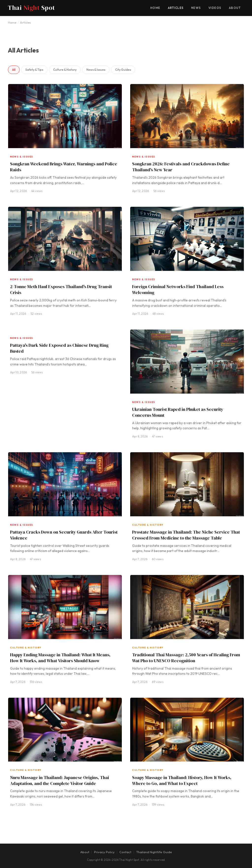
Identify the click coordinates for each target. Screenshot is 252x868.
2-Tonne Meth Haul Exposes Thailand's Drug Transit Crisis (61, 290)
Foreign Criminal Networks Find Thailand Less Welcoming (178, 290)
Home (155, 8)
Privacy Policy (104, 852)
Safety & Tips (34, 70)
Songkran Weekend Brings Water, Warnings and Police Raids (64, 167)
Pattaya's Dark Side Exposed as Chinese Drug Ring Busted (59, 348)
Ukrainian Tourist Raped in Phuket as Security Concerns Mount (178, 412)
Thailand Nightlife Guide (154, 852)
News (196, 8)
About (235, 8)
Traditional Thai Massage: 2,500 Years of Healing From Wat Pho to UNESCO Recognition (186, 658)
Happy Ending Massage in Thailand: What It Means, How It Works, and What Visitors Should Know (60, 658)
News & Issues (96, 70)
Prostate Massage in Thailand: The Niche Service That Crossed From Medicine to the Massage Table (186, 535)
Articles (176, 8)
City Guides (123, 70)
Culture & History (65, 70)
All (14, 70)
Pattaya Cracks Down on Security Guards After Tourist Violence (64, 535)
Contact (125, 852)
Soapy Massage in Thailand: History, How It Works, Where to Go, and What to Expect (182, 781)
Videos (215, 8)
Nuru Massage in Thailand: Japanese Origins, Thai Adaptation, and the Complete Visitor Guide (60, 781)
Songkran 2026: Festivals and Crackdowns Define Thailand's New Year (181, 167)
